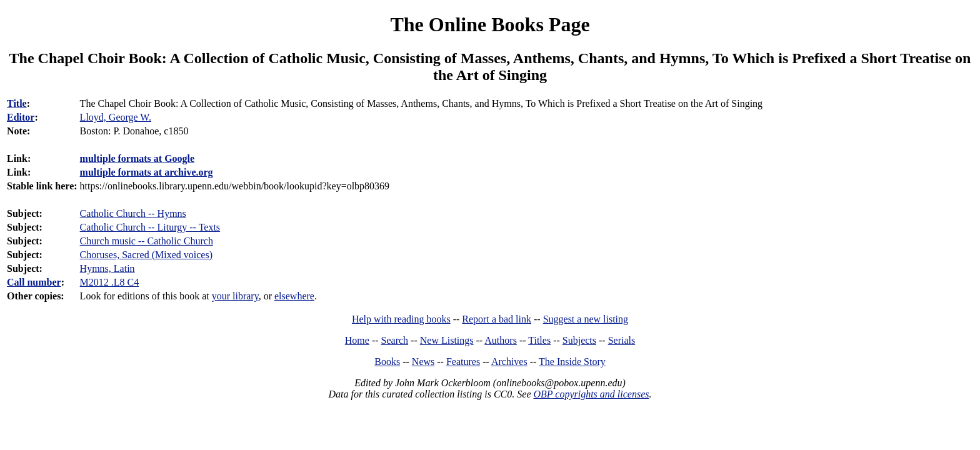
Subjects (579, 340)
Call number (34, 282)
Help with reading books (401, 319)
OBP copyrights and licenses (591, 394)
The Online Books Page (490, 24)
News (423, 362)
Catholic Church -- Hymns (133, 213)
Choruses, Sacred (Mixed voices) (146, 255)
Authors (501, 340)
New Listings (447, 340)
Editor (21, 117)
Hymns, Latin (107, 268)
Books (387, 362)
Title (17, 103)
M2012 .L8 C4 (110, 282)
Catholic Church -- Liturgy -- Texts (150, 227)
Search (395, 340)
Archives (509, 362)
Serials (622, 340)
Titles (539, 340)
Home (357, 340)
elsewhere (294, 296)
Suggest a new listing (586, 319)
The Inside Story (572, 362)
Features (463, 362)
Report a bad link (497, 319)
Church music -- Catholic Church (147, 241)
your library (235, 296)
